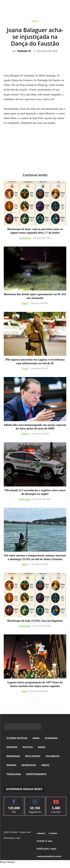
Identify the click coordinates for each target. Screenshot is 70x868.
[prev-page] (31, 700)
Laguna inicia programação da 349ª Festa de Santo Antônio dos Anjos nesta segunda (35, 684)
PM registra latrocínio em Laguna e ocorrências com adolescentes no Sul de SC (35, 361)
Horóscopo (25, 238)
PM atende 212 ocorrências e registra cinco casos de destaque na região (35, 492)
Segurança (25, 499)
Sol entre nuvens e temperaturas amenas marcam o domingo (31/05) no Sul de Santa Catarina (35, 557)
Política (25, 434)
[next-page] (37, 700)
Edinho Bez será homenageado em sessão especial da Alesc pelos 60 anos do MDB (35, 427)
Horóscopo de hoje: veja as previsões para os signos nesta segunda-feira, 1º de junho (35, 231)
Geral (35, 22)
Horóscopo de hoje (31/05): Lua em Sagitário (35, 621)
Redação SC (24, 51)
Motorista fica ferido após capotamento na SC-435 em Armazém (35, 296)
